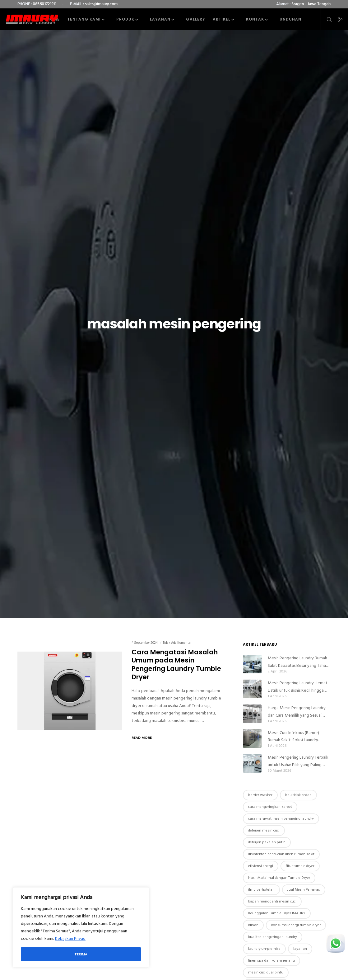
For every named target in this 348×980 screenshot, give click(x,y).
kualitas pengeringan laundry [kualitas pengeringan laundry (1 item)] (273, 937)
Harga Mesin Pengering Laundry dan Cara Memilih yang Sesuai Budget (297, 712)
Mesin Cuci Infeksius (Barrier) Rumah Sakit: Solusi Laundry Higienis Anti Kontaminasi (293, 737)
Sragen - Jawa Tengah (311, 4)
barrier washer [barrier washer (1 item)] (260, 795)
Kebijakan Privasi (70, 938)
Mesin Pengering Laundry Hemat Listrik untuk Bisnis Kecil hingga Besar (298, 687)
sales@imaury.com (101, 4)
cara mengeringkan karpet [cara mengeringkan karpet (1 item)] (270, 807)
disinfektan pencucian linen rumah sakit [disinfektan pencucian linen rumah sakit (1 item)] (281, 854)
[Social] (338, 19)
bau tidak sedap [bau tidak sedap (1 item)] (298, 795)
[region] (81, 927)
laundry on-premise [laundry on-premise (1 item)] (264, 949)
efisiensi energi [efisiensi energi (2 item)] (261, 866)
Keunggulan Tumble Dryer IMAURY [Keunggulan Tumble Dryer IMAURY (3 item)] (277, 913)
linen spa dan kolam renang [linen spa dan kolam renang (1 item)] (271, 961)
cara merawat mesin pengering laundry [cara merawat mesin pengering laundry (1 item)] (281, 819)
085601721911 (44, 4)
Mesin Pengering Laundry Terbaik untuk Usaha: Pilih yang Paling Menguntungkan (298, 761)
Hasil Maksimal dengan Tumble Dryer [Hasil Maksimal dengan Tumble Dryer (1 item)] (279, 878)
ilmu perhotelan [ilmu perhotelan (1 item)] (261, 890)
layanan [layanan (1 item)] (300, 949)
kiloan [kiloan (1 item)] (253, 925)
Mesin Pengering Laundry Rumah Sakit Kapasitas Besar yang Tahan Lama (298, 662)
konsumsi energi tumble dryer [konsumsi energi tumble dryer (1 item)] (296, 925)
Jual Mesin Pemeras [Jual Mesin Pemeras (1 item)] (304, 890)
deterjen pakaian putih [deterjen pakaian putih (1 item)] (267, 842)
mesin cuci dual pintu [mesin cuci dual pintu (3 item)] (266, 972)
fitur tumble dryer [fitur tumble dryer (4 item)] (300, 866)
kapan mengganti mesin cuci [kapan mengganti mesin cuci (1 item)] (272, 901)
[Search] (327, 19)
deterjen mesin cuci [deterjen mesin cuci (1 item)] (264, 830)
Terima (81, 954)
